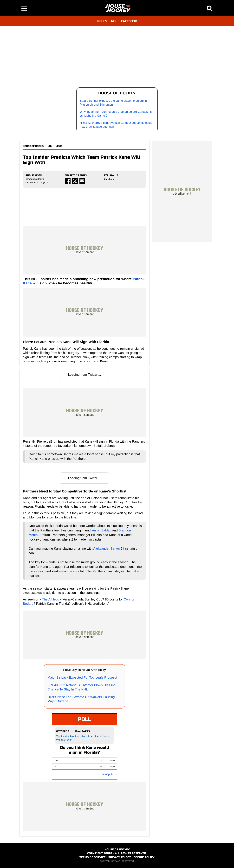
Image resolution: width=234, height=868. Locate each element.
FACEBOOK (129, 21)
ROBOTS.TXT (128, 861)
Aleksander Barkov (107, 549)
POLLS (102, 21)
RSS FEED (105, 861)
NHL (114, 21)
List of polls (107, 774)
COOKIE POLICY (144, 857)
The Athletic (50, 599)
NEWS (59, 146)
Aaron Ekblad (102, 530)
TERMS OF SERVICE (92, 857)
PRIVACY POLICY (120, 857)
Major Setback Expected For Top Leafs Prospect (82, 677)
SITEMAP (116, 861)
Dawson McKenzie (35, 179)
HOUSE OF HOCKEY (34, 146)
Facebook (109, 179)
